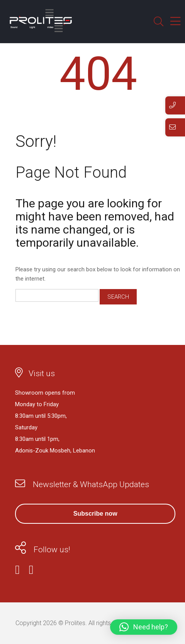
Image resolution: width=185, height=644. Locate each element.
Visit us (42, 373)
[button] (144, 627)
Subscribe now (95, 514)
